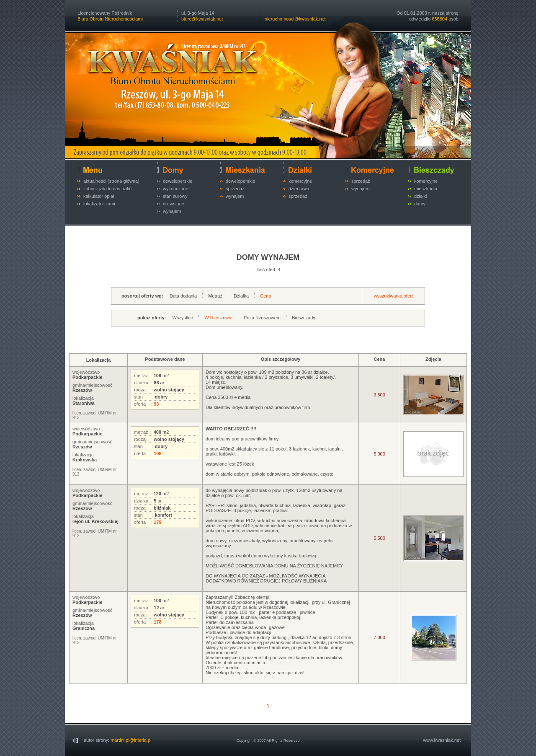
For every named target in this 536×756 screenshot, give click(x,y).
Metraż (215, 296)
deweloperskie (178, 181)
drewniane (174, 204)
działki (421, 196)
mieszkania (426, 189)
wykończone (176, 189)
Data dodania (183, 296)
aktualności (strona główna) (111, 181)
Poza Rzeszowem (262, 318)
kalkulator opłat (99, 196)
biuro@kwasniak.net (202, 19)
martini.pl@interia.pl (131, 740)
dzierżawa (299, 189)
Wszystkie (183, 318)
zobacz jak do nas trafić (107, 189)
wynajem (172, 211)
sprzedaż (235, 189)
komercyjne (300, 181)
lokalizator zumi (99, 204)
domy (420, 204)
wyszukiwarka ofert (393, 296)
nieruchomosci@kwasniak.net (295, 19)
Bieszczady (304, 318)
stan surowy (175, 196)
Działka (241, 296)
